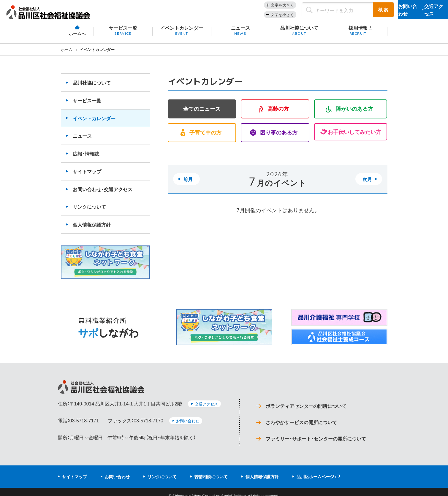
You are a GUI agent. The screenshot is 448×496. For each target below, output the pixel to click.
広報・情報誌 (86, 158)
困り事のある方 (279, 138)
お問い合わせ (188, 421)
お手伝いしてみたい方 (354, 138)
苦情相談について (211, 469)
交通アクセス (206, 408)
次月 (367, 184)
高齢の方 (278, 114)
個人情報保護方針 (92, 229)
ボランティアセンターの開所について (309, 408)
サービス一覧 (87, 104)
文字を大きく (254, 7)
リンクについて (89, 211)
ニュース (82, 140)
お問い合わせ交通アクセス (409, 12)
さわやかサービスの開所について (304, 420)
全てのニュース (202, 114)
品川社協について (92, 87)
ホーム (67, 54)
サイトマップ (87, 176)
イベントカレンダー (94, 122)
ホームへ (77, 38)
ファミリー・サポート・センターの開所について (319, 432)
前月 (188, 184)
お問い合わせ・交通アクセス (103, 193)
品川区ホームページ (315, 469)
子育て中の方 (205, 138)
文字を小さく (254, 16)
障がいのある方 (354, 114)
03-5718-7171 (84, 421)
